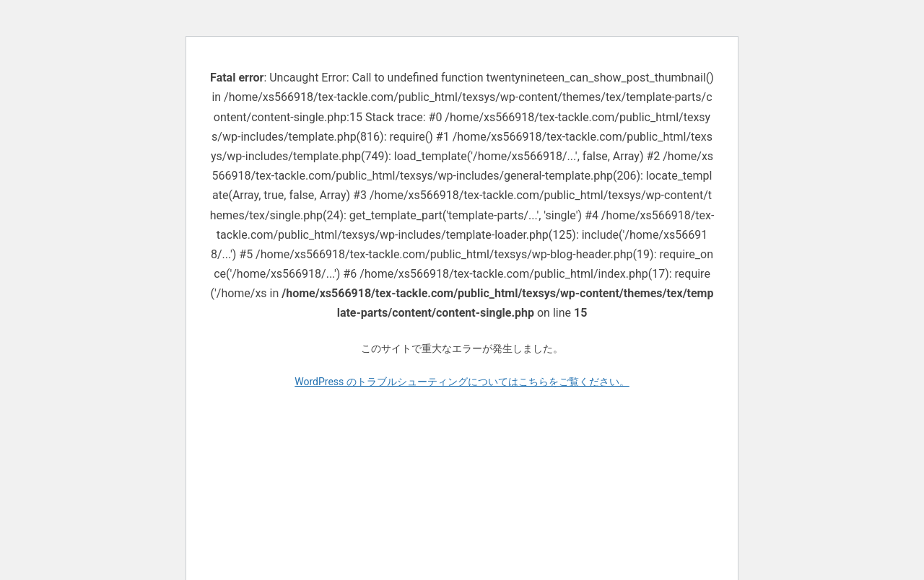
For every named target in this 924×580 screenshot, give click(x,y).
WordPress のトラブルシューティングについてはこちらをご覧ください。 (462, 382)
